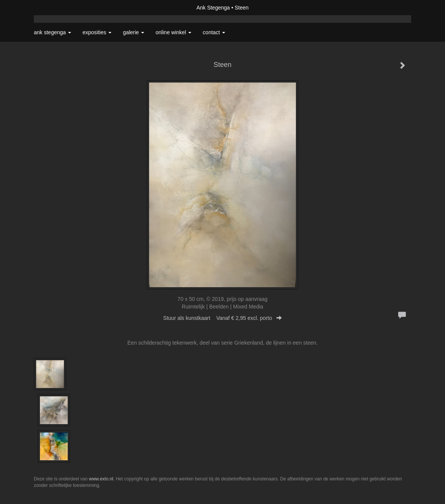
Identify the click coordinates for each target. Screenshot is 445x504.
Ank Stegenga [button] (52, 32)
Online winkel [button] (173, 32)
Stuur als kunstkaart (222, 318)
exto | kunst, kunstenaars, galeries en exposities (55, 8)
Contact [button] (214, 32)
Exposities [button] (97, 32)
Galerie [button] (133, 32)
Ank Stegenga (213, 8)
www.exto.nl (101, 479)
